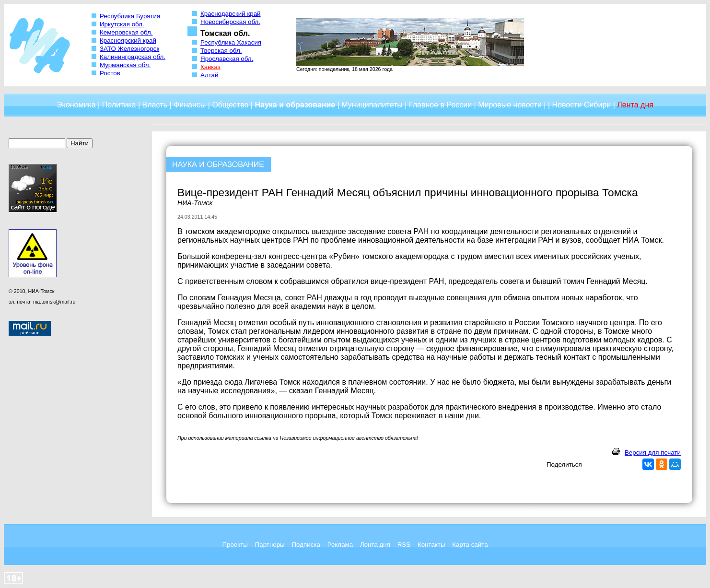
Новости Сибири (581, 105)
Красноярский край (128, 41)
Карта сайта (470, 545)
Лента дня (375, 545)
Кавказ (210, 67)
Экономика (76, 105)
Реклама (340, 545)
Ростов (110, 73)
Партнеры (270, 545)
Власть (155, 105)
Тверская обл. (221, 51)
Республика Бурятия (130, 16)
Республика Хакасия (231, 42)
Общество (230, 105)
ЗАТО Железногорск (129, 49)
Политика (119, 105)
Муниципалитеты (372, 105)
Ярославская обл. (227, 59)
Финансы (190, 105)
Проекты (235, 545)
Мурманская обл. (125, 65)
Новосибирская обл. (230, 22)
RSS (404, 545)
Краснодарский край (231, 14)
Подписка (306, 545)
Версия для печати (653, 453)
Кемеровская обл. (126, 32)
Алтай (209, 75)
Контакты (431, 545)
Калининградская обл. (133, 57)
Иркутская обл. (122, 24)
